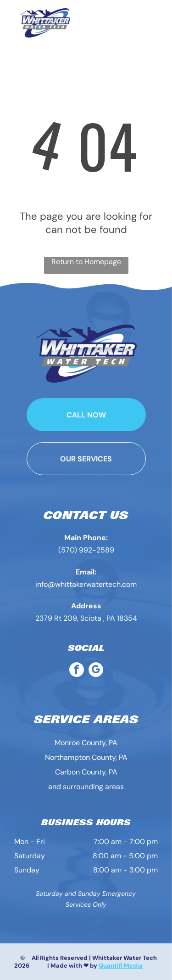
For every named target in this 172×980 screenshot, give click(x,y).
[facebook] (77, 671)
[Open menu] (156, 23)
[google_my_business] (96, 671)
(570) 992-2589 (86, 550)
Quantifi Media (121, 966)
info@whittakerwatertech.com (86, 584)
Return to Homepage (86, 262)
